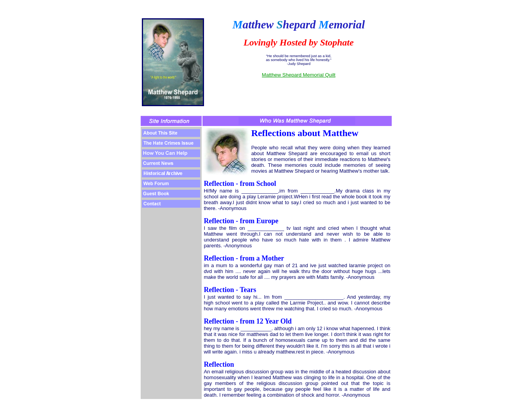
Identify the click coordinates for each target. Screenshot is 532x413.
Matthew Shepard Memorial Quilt (299, 75)
